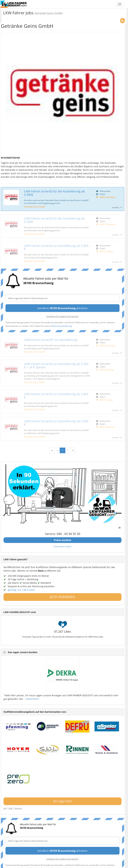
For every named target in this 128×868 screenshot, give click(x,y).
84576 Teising (106, 251)
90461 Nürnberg (107, 346)
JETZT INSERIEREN (62, 597)
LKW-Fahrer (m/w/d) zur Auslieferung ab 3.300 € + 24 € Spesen (56, 366)
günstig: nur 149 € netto (21, 590)
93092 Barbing (106, 370)
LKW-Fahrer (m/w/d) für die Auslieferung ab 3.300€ (54, 193)
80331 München (107, 427)
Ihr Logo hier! (62, 801)
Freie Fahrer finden (62, 546)
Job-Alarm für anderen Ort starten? (63, 316)
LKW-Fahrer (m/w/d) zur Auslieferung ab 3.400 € (56, 247)
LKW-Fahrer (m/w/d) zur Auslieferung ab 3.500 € (56, 423)
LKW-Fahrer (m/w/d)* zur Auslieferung (51, 340)
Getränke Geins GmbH (34, 207)
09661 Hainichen (107, 197)
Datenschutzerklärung (61, 326)
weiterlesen (32, 699)
